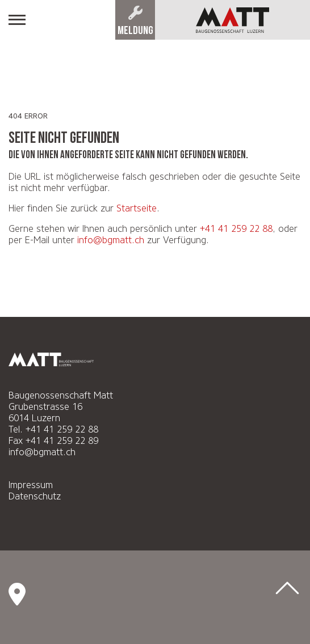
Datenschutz (35, 496)
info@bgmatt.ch (111, 240)
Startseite (137, 208)
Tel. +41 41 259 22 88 (53, 429)
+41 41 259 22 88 (236, 229)
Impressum (31, 485)
